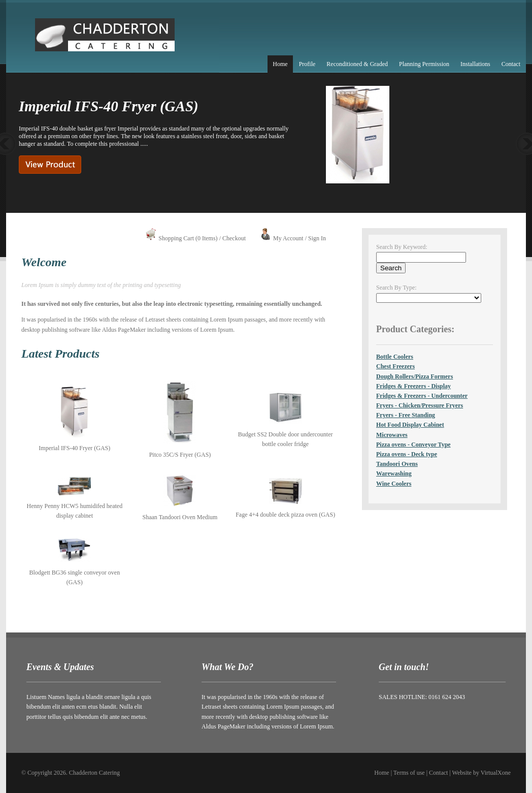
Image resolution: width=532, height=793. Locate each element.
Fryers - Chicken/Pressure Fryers (420, 405)
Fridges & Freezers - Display (413, 386)
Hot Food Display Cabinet (410, 425)
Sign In (317, 238)
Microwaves (392, 435)
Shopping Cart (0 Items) (188, 238)
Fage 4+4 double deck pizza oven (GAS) (285, 515)
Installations (475, 64)
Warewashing (394, 473)
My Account (288, 238)
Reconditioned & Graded (357, 64)
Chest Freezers (395, 366)
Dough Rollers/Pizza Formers (414, 376)
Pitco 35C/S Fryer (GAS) (180, 455)
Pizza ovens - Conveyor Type (413, 445)
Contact (511, 64)
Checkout (234, 238)
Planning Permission (424, 64)
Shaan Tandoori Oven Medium (180, 517)
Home (280, 64)
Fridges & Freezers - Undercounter (422, 396)
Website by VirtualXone (481, 773)
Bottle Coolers (395, 357)
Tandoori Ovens (397, 464)
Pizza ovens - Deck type (407, 454)
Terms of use (409, 773)
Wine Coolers (394, 484)
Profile (307, 64)
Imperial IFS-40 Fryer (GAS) (74, 448)
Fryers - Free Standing (406, 415)
